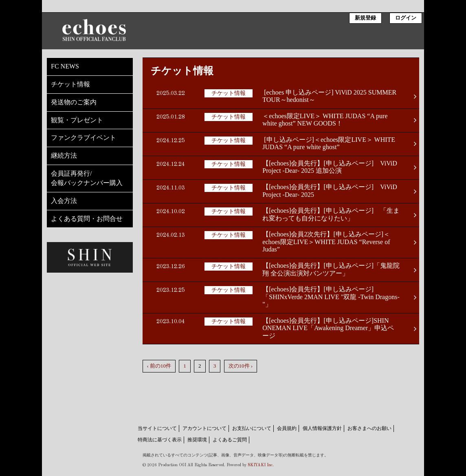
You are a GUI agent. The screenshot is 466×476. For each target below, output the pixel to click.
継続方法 (64, 155)
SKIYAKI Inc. (261, 465)
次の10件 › (241, 366)
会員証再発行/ (90, 179)
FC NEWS (65, 66)
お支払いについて (252, 428)
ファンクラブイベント (84, 138)
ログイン (406, 18)
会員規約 (287, 428)
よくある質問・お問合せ (87, 219)
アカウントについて (204, 428)
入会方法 (64, 201)
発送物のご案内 (74, 102)
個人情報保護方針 (322, 428)
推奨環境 (197, 440)
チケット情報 (70, 84)
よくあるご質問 (230, 440)
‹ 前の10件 (159, 366)
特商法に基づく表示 (160, 440)
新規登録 (365, 18)
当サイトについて (157, 428)
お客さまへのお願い (369, 428)
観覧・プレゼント (77, 120)
